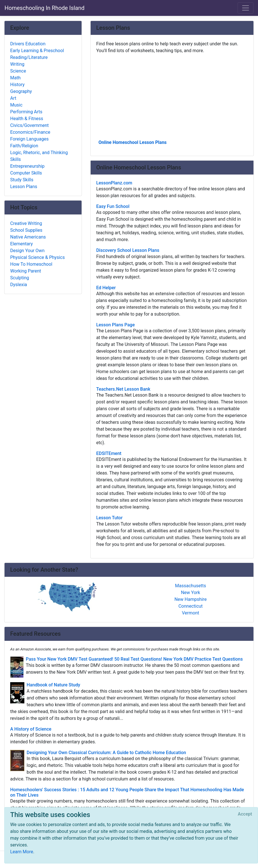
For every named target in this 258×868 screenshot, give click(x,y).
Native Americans (28, 237)
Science (18, 71)
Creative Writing (26, 223)
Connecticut (191, 606)
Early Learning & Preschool (37, 51)
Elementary (22, 244)
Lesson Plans (24, 187)
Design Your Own (27, 251)
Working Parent (26, 271)
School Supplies (26, 230)
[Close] (245, 814)
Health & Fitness (27, 119)
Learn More (22, 852)
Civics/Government (29, 125)
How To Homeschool (31, 264)
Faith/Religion (24, 146)
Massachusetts (190, 586)
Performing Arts (26, 112)
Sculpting (20, 278)
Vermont (190, 613)
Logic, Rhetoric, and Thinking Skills (39, 156)
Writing (17, 64)
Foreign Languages (29, 139)
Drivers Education (28, 44)
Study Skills (22, 180)
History (17, 85)
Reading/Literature (29, 57)
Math (15, 78)
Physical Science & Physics (38, 257)
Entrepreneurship (27, 166)
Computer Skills (26, 173)
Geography (21, 91)
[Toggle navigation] (246, 8)
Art (13, 98)
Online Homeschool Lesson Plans (133, 142)
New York (191, 593)
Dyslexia (19, 285)
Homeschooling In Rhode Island (44, 8)
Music (16, 105)
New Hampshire (191, 599)
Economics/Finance (30, 132)
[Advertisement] (172, 96)
